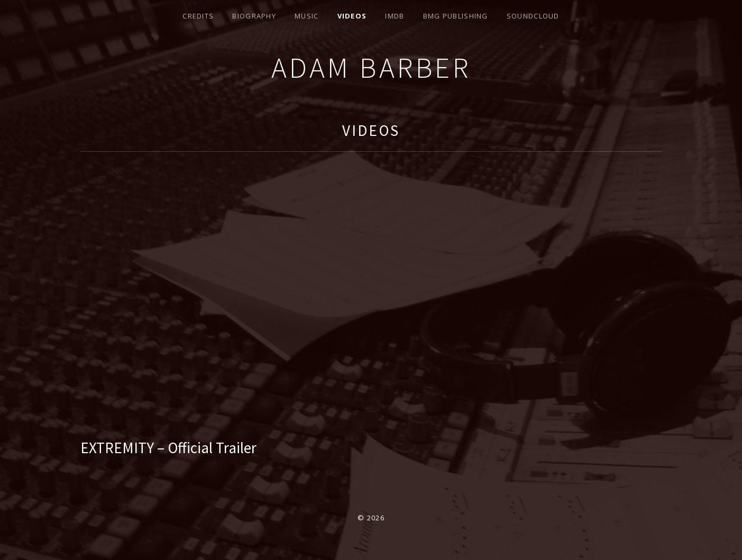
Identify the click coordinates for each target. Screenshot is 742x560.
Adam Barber (371, 67)
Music (307, 16)
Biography (254, 16)
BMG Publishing (456, 16)
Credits (198, 16)
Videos (352, 16)
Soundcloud (533, 16)
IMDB (395, 16)
